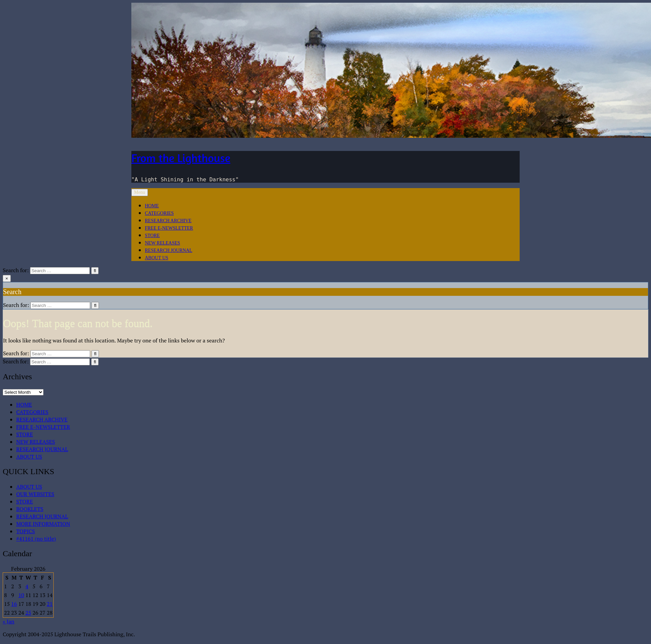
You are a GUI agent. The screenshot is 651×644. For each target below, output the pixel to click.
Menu (140, 192)
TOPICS (25, 531)
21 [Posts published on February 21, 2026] (49, 604)
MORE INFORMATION (43, 524)
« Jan (8, 621)
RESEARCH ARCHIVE (168, 221)
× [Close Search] (7, 278)
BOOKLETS (30, 509)
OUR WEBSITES (35, 494)
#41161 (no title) (36, 539)
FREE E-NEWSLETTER (169, 228)
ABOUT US (157, 258)
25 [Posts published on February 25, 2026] (28, 613)
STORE (152, 236)
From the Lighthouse (181, 158)
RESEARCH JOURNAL (168, 250)
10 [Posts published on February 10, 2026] (21, 595)
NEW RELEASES (162, 243)
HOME (152, 206)
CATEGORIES (159, 213)
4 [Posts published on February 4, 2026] (27, 586)
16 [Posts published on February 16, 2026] (14, 604)
